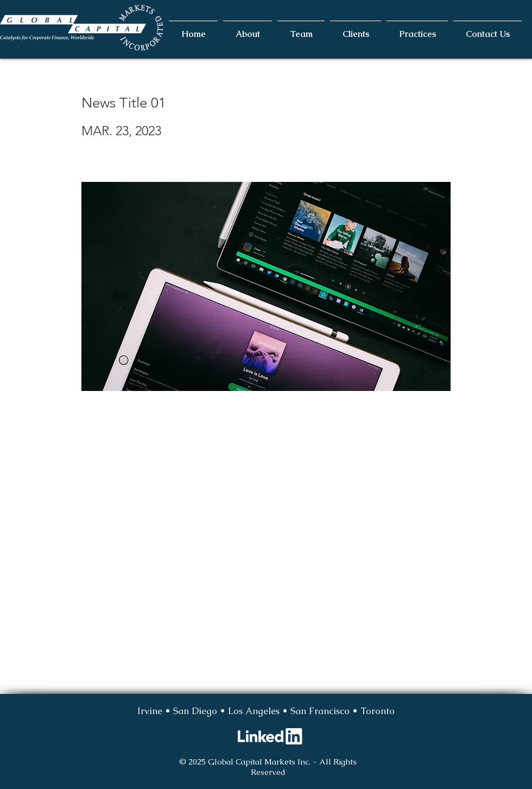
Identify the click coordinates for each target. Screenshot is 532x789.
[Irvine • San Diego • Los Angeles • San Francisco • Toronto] (266, 711)
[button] (248, 29)
